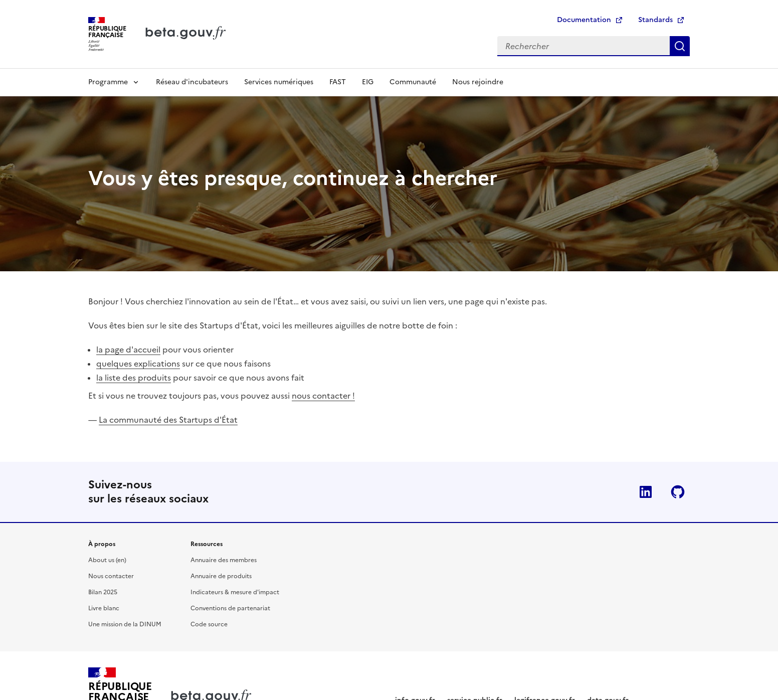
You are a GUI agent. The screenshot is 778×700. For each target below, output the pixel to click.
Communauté (413, 82)
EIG (368, 82)
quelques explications (138, 364)
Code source (209, 624)
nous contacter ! (323, 396)
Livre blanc (104, 608)
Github (678, 492)
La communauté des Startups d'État (168, 420)
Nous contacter (111, 576)
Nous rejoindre (478, 82)
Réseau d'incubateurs (192, 82)
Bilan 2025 (103, 592)
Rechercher (680, 46)
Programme (108, 82)
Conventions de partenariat (230, 608)
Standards (655, 20)
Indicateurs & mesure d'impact (235, 592)
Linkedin (646, 492)
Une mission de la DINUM (125, 624)
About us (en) (107, 560)
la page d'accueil (128, 349)
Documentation (584, 20)
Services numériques (279, 82)
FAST (338, 82)
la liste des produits (134, 378)
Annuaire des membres (224, 560)
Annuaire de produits (221, 576)
